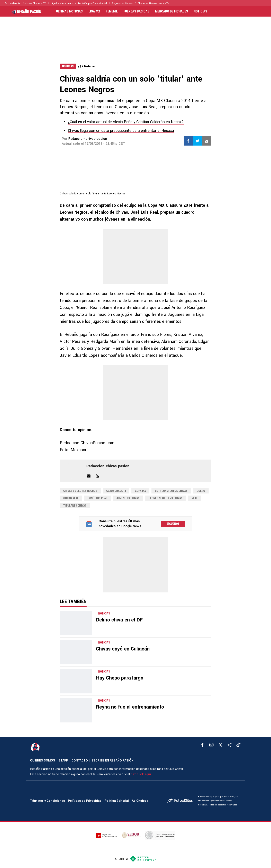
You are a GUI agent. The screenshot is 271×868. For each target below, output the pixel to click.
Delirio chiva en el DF (119, 620)
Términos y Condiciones (47, 801)
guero (201, 491)
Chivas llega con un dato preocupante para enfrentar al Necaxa (121, 131)
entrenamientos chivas (171, 491)
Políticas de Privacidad (85, 801)
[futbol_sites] (181, 801)
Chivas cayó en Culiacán (123, 649)
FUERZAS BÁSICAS (136, 11)
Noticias (90, 66)
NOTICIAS (200, 11)
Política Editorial (117, 801)
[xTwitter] (220, 745)
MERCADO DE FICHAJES (172, 11)
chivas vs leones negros (80, 491)
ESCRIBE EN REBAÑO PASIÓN (112, 761)
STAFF (63, 761)
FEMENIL (112, 11)
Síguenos (173, 524)
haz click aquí (141, 774)
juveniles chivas (128, 498)
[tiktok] (238, 745)
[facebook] (202, 745)
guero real (71, 498)
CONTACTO (80, 761)
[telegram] (229, 745)
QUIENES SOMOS (43, 761)
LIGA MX (94, 11)
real (195, 498)
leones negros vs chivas (166, 498)
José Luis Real (97, 498)
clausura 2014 (116, 491)
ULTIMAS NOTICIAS (69, 11)
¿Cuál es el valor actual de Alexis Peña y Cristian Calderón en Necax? (126, 122)
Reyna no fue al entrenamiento (130, 707)
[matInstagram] (211, 745)
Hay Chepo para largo (120, 678)
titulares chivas (75, 506)
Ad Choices (140, 801)
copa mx (140, 491)
